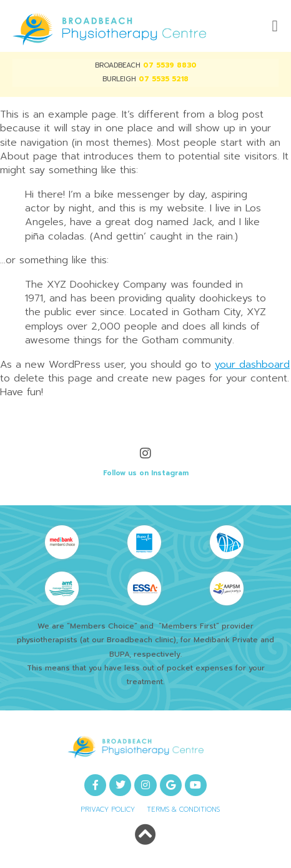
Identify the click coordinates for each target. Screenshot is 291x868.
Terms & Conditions (183, 810)
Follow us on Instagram (146, 473)
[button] (275, 26)
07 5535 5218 (164, 79)
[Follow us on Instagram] (145, 453)
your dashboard (252, 365)
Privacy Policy (108, 810)
